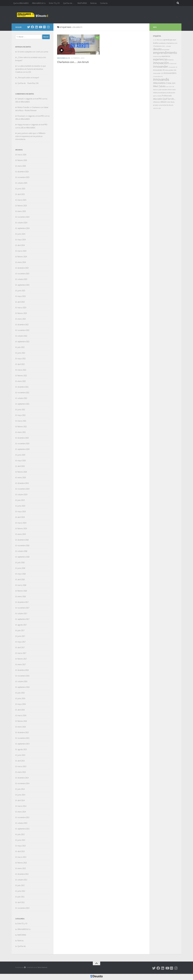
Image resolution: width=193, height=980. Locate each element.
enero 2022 (22, 381)
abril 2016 (21, 710)
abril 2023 (21, 302)
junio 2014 (21, 795)
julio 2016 (21, 693)
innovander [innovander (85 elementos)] (161, 66)
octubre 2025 (22, 183)
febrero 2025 (22, 206)
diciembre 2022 (23, 325)
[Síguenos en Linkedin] (36, 27)
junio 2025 (21, 189)
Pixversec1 (21, 116)
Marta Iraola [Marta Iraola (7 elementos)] (172, 90)
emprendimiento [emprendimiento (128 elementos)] (165, 53)
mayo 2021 (22, 415)
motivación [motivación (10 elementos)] (171, 93)
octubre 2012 (22, 880)
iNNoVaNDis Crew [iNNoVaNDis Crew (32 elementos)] (162, 83)
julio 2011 (21, 897)
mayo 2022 (22, 359)
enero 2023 (22, 319)
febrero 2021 (22, 427)
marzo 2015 (22, 766)
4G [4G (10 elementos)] (158, 40)
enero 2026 (22, 166)
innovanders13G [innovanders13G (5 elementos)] (158, 76)
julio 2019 (21, 500)
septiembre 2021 (23, 404)
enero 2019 (22, 534)
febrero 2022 (22, 376)
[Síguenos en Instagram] (48, 27)
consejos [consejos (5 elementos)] (169, 46)
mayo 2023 (22, 296)
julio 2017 (21, 630)
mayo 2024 (22, 240)
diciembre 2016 (23, 670)
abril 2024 (21, 245)
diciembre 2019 (23, 483)
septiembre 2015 (23, 744)
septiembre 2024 (23, 228)
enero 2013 (22, 868)
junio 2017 (21, 636)
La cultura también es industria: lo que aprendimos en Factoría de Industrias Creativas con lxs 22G (30, 69)
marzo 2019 (22, 523)
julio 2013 (21, 834)
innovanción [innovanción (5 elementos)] (173, 64)
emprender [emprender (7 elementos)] (166, 50)
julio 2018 (21, 562)
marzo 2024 (22, 251)
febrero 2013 (22, 863)
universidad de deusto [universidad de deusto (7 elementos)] (166, 105)
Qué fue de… (69, 3)
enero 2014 (22, 812)
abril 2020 (21, 466)
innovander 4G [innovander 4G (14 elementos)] (159, 70)
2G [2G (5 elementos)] (156, 40)
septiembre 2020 (23, 449)
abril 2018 (21, 579)
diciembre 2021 (23, 387)
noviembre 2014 (23, 783)
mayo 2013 (22, 846)
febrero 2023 (22, 313)
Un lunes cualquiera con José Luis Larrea (33, 52)
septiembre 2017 (23, 619)
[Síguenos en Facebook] (32, 27)
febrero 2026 (22, 160)
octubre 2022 (22, 336)
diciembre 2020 (23, 438)
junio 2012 (21, 891)
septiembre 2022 (23, 342)
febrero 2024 (22, 257)
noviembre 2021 (23, 393)
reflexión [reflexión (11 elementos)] (163, 102)
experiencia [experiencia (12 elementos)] (166, 56)
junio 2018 (21, 568)
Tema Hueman (42, 967)
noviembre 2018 (23, 545)
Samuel (20, 99)
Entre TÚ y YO (54, 3)
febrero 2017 (22, 659)
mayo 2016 (22, 704)
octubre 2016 (22, 681)
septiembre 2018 (23, 557)
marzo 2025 (22, 200)
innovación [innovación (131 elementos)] (161, 63)
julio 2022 (21, 347)
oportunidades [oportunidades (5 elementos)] (157, 96)
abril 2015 (21, 761)
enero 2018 (22, 596)
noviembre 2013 (23, 817)
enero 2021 (22, 432)
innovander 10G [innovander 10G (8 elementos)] (171, 70)
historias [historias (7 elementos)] (171, 60)
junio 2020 (21, 455)
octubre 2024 (22, 223)
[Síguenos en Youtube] (40, 27)
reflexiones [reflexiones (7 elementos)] (157, 102)
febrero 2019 (22, 528)
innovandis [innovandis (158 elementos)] (161, 79)
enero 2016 (22, 727)
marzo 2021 (22, 421)
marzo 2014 (22, 806)
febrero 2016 (22, 721)
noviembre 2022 (23, 330)
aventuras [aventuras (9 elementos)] (162, 43)
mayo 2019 (22, 511)
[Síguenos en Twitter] (29, 27)
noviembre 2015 (23, 738)
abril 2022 (21, 364)
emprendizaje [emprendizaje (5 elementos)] (157, 56)
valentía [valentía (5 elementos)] (156, 108)
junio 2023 (21, 291)
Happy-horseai (23, 125)
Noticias (93, 3)
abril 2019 (21, 517)
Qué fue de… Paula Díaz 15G (28, 83)
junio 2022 (21, 353)
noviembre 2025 (23, 177)
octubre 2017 (22, 613)
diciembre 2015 (23, 732)
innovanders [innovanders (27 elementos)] (170, 73)
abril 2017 (21, 647)
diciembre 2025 (23, 172)
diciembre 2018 (23, 540)
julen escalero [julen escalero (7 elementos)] (163, 90)
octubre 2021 (22, 398)
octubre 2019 (22, 494)
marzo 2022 (22, 370)
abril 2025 (21, 194)
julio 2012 (21, 885)
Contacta (104, 3)
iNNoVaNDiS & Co (39, 3)
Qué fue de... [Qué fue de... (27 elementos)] (169, 99)
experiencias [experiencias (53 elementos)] (160, 59)
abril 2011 (21, 902)
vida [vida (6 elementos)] (160, 108)
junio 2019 (21, 506)
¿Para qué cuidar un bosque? (28, 78)
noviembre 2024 (23, 217)
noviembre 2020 (23, 444)
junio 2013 (21, 840)
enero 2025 (22, 211)
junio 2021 (21, 410)
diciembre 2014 (23, 778)
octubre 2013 (22, 823)
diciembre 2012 (23, 874)
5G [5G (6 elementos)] (160, 40)
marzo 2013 (22, 857)
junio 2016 (21, 698)
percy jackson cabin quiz (27, 133)
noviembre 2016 (23, 676)
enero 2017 (22, 664)
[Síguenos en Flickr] (44, 27)
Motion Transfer (23, 107)
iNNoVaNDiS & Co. (64, 58)
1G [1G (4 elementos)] (154, 40)
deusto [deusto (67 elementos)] (157, 49)
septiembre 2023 (23, 285)
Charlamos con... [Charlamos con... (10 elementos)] (159, 46)
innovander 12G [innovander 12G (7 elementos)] (158, 73)
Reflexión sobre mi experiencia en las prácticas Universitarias (30, 136)
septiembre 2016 (23, 687)
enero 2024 (22, 262)
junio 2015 (21, 755)
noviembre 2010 (23, 908)
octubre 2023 (22, 279)
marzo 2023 (22, 308)
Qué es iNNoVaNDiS (21, 3)
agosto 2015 (22, 749)
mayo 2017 (22, 642)
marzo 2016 (22, 715)
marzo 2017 (22, 653)
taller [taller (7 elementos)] (169, 102)
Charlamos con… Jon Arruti (73, 62)
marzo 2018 (22, 585)
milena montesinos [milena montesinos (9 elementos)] (160, 93)
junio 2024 (21, 234)
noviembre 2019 (23, 489)
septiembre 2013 (23, 829)
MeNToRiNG (82, 3)
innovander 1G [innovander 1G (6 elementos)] (173, 67)
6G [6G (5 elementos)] (162, 40)
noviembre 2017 (23, 608)
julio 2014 (21, 789)
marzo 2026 (22, 155)
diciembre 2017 (23, 602)
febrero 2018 (22, 591)
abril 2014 (21, 800)
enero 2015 (22, 772)
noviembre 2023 (23, 274)
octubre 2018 (22, 551)
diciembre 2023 (23, 268)
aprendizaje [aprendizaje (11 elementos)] (168, 40)
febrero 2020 (22, 472)
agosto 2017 (22, 625)
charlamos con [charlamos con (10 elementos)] (172, 43)
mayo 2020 (22, 461)
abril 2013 (21, 851)
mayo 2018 (22, 574)
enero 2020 (22, 478)
